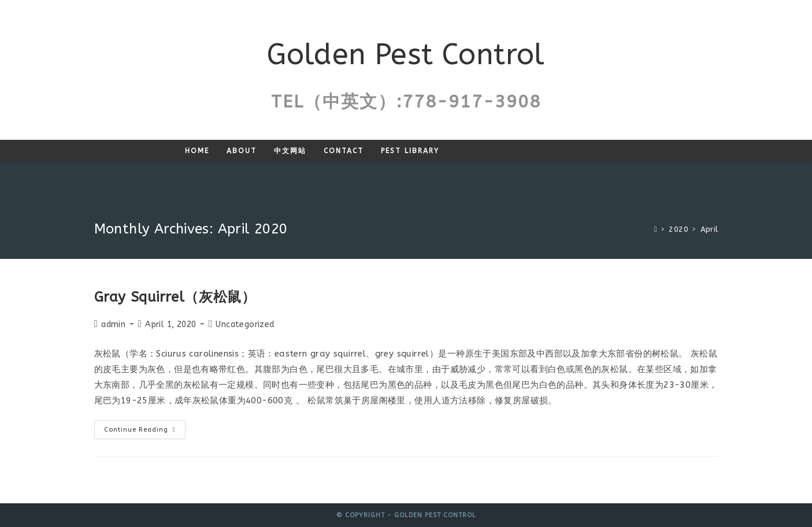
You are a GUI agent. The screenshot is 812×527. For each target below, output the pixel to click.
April (709, 229)
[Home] (656, 229)
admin (113, 324)
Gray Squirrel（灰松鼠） (175, 297)
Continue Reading (145, 432)
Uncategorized (245, 324)
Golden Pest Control (406, 55)
